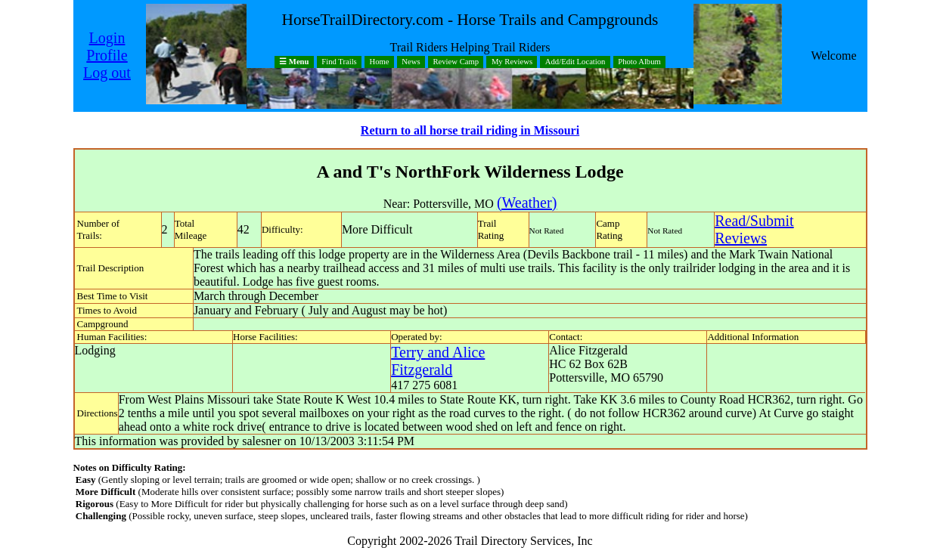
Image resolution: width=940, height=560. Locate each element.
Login (107, 38)
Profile (107, 55)
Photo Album (639, 62)
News (411, 62)
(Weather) (527, 203)
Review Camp (456, 62)
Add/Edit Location (575, 62)
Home (380, 62)
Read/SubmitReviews (754, 229)
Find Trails (339, 62)
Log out (107, 73)
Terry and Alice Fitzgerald (438, 361)
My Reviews (512, 62)
